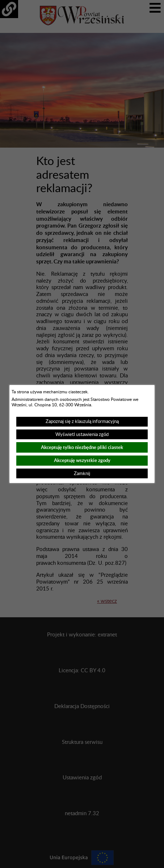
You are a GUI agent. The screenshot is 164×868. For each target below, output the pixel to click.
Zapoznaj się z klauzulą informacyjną (82, 422)
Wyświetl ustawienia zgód (82, 435)
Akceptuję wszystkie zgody (82, 460)
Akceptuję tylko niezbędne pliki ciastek (82, 447)
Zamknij (82, 474)
